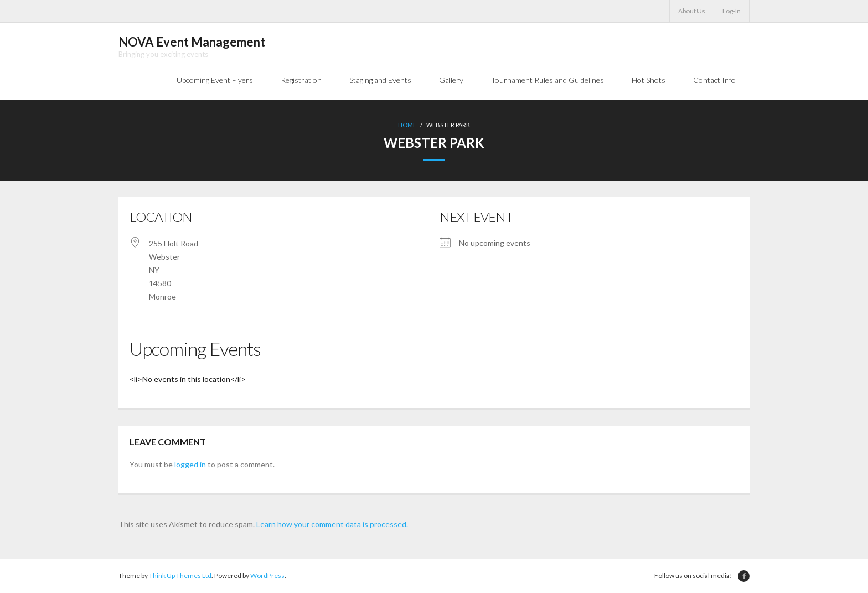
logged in (190, 464)
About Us (692, 11)
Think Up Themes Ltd (180, 576)
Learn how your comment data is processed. (332, 524)
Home (407, 125)
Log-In (732, 11)
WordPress (267, 576)
